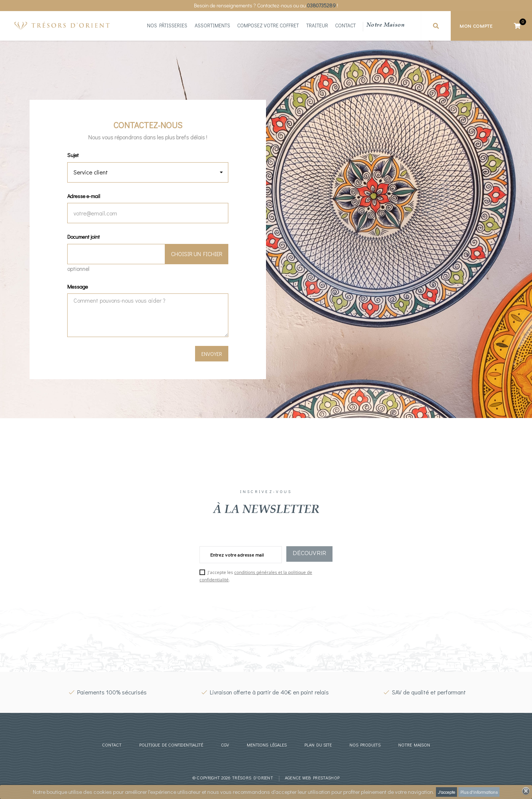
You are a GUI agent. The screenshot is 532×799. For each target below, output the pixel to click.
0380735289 (321, 5)
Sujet (73, 155)
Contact (345, 26)
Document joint (83, 237)
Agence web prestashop (312, 778)
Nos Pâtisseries (167, 26)
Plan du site (318, 745)
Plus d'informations (479, 792)
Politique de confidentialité (171, 745)
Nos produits (365, 745)
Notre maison (386, 26)
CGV (225, 745)
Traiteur (317, 26)
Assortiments (212, 26)
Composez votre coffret (268, 26)
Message (78, 287)
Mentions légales (267, 745)
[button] (436, 26)
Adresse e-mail (84, 196)
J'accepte (446, 792)
